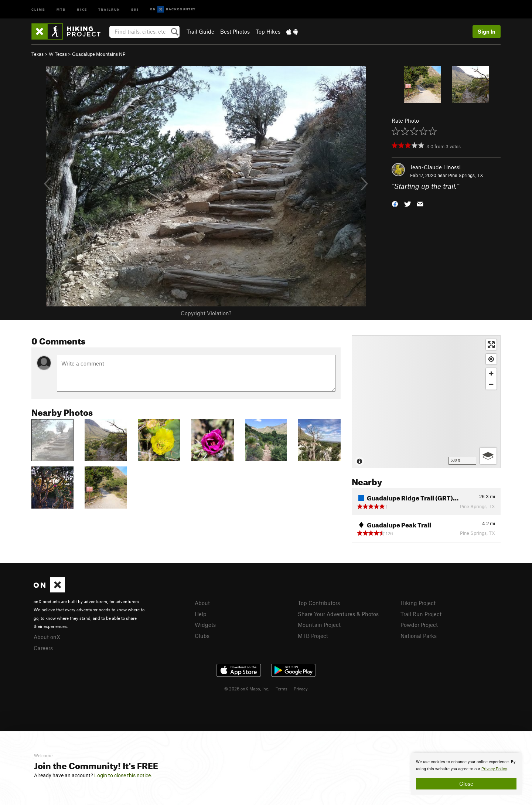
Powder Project (419, 625)
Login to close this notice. (123, 775)
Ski (135, 9)
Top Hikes (268, 31)
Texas (37, 54)
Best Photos (235, 31)
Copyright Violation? (206, 313)
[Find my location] (491, 359)
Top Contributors (319, 603)
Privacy (301, 689)
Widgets (205, 625)
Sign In (487, 31)
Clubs (202, 636)
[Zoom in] (491, 373)
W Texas (58, 54)
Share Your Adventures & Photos (338, 614)
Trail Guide (200, 31)
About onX (47, 637)
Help (201, 614)
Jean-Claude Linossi (435, 167)
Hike (82, 9)
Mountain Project (319, 625)
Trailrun (109, 9)
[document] (466, 774)
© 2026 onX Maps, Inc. (247, 689)
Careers (43, 648)
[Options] (488, 456)
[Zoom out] (491, 384)
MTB (61, 9)
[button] (395, 203)
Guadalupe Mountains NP (99, 54)
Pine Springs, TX (466, 175)
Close (466, 784)
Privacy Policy (494, 769)
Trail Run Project (421, 614)
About (202, 603)
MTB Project (313, 636)
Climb (38, 9)
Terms (282, 689)
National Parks (419, 636)
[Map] (426, 402)
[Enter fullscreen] (491, 345)
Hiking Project (418, 603)
